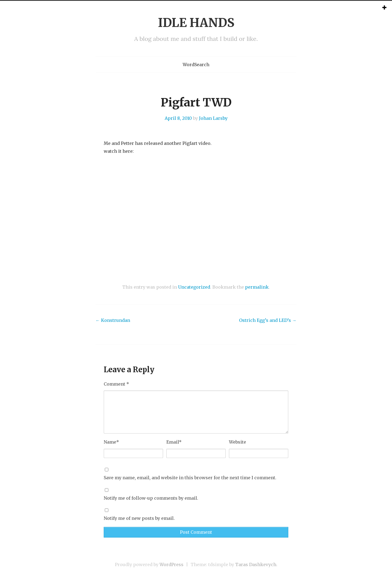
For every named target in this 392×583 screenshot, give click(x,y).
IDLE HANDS (196, 23)
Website (238, 442)
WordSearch (196, 65)
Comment (116, 384)
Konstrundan (113, 320)
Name (111, 442)
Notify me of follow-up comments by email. (151, 498)
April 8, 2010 (178, 118)
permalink (257, 287)
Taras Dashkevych (256, 564)
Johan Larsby (213, 118)
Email (174, 442)
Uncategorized (194, 287)
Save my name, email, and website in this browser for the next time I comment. (190, 478)
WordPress (171, 564)
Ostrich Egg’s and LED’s (268, 320)
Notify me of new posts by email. (139, 518)
